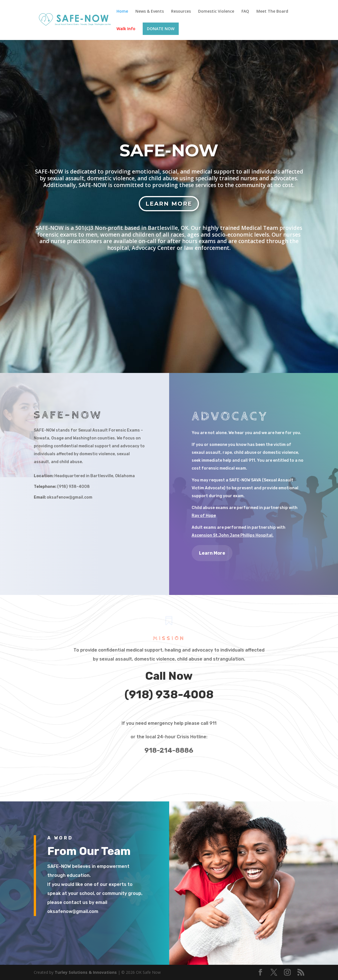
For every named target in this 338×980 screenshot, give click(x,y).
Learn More (169, 204)
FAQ (245, 12)
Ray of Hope (204, 516)
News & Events (150, 12)
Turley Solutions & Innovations (86, 972)
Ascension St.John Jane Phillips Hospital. (233, 535)
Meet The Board (272, 12)
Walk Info (126, 29)
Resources (181, 12)
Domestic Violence (216, 12)
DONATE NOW (161, 29)
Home (122, 12)
